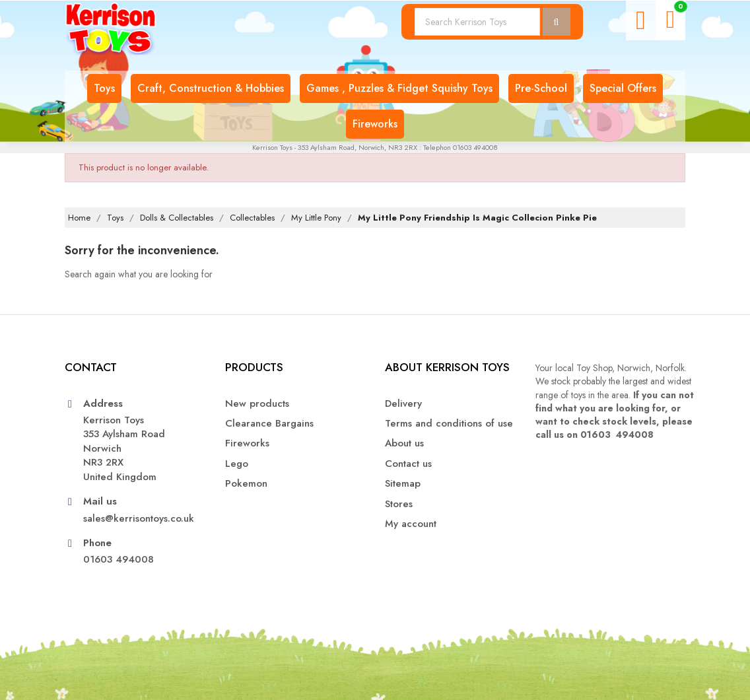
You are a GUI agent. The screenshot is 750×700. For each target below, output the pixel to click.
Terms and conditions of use (449, 424)
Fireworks (247, 443)
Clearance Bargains (269, 424)
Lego (237, 464)
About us (404, 443)
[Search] (477, 22)
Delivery (403, 404)
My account (411, 524)
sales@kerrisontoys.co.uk (139, 519)
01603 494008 (119, 560)
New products (257, 404)
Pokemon (246, 484)
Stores (399, 504)
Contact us (408, 464)
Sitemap (403, 484)
